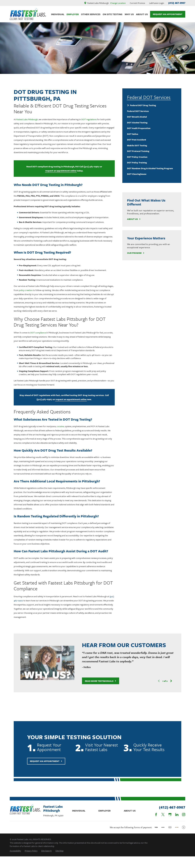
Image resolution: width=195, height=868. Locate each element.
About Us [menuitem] (142, 14)
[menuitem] (152, 105)
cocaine (60, 426)
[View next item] (167, 681)
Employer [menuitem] (73, 14)
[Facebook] (156, 814)
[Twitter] (163, 814)
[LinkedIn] (177, 814)
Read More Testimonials (97, 681)
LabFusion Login (157, 3)
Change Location (118, 3)
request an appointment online (61, 171)
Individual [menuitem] (58, 14)
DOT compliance (38, 333)
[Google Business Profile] (170, 814)
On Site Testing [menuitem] (113, 14)
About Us (134, 219)
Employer (105, 811)
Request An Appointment (168, 14)
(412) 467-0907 (177, 3)
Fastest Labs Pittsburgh (27, 119)
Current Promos (137, 3)
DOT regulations (89, 119)
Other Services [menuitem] (91, 14)
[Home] (28, 14)
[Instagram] (184, 814)
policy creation (26, 290)
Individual (79, 811)
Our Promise (136, 253)
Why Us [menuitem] (129, 14)
